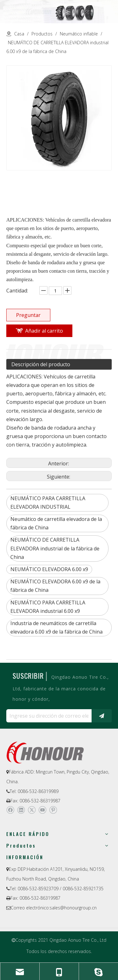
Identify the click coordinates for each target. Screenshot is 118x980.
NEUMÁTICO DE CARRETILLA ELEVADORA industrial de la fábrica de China (55, 548)
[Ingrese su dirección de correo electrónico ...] (47, 716)
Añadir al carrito (44, 331)
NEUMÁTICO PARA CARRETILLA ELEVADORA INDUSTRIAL (48, 503)
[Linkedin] (21, 810)
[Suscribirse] (102, 716)
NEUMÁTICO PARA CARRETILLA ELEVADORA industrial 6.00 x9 (48, 607)
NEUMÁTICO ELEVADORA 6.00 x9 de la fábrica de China (55, 586)
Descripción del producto (41, 364)
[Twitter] (32, 810)
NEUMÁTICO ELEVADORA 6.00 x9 (49, 569)
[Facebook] (10, 810)
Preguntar (28, 315)
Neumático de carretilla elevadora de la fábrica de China (56, 523)
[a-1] (59, 12)
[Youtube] (42, 810)
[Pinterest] (53, 810)
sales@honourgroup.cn (73, 908)
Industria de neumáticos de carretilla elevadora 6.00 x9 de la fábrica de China (56, 627)
